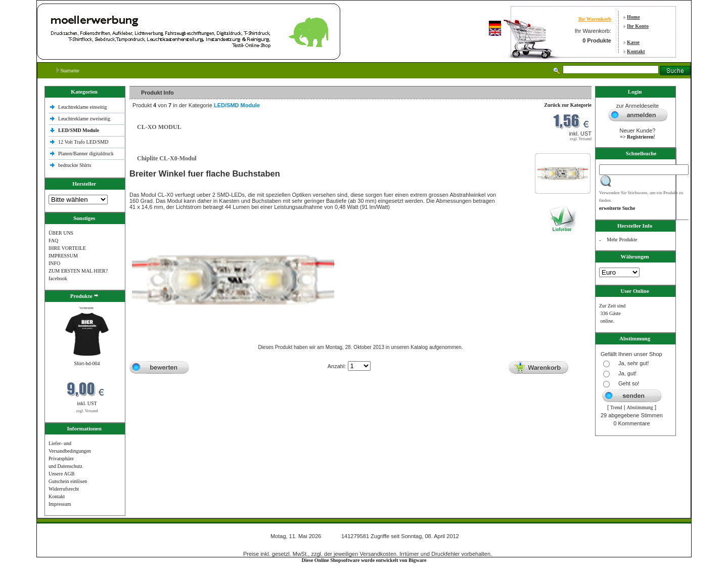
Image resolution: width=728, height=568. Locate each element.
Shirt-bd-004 (87, 363)
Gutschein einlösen (68, 481)
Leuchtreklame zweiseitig (85, 119)
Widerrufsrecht (64, 489)
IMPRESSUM (63, 256)
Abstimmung (640, 407)
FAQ (53, 241)
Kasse (633, 42)
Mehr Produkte (622, 239)
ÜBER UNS (61, 233)
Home (633, 17)
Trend (616, 407)
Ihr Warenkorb (595, 19)
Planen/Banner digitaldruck (86, 154)
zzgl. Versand (87, 411)
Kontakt (636, 51)
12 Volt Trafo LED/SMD (83, 142)
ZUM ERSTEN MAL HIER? (78, 271)
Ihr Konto (638, 26)
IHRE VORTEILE (67, 248)
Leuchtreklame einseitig (83, 107)
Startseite (68, 71)
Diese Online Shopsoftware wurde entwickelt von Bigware (364, 560)
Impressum (60, 504)
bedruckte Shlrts (75, 165)
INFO (54, 263)
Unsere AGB (61, 474)
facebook (58, 278)
